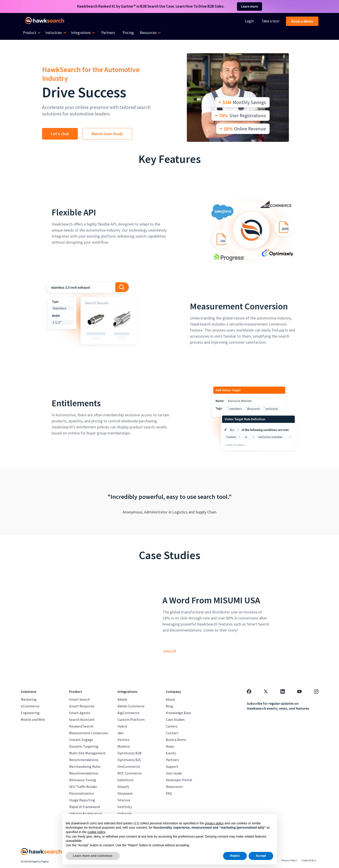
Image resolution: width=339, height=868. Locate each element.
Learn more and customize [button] (93, 856)
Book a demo (302, 21)
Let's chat (60, 134)
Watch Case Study (107, 134)
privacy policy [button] (214, 823)
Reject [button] (235, 856)
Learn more (249, 6)
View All (169, 651)
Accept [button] (261, 856)
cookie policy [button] (96, 832)
